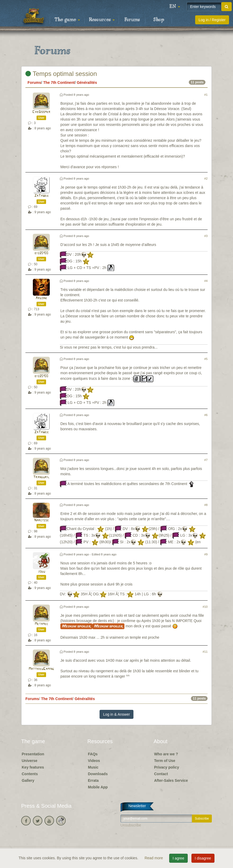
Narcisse (41, 520)
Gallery (28, 780)
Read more (154, 858)
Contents (30, 774)
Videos (94, 761)
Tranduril (41, 477)
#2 (206, 179)
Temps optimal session (61, 74)
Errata (93, 780)
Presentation (33, 754)
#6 (206, 415)
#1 (206, 95)
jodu (41, 572)
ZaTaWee (41, 196)
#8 (206, 505)
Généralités (87, 83)
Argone (41, 298)
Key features (33, 767)
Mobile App (98, 787)
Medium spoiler (76, 626)
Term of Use (165, 761)
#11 (205, 652)
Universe (30, 761)
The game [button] (67, 20)
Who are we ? (166, 754)
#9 (206, 554)
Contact (161, 774)
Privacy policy (167, 767)
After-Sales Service (171, 780)
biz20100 (41, 253)
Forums (132, 20)
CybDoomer (41, 112)
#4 (206, 281)
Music (93, 767)
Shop (159, 20)
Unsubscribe (131, 825)
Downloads (98, 774)
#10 (205, 607)
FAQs (93, 754)
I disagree (203, 858)
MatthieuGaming (41, 669)
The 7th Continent (59, 83)
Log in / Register (212, 20)
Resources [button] (102, 20)
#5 (206, 359)
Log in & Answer (116, 714)
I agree (178, 858)
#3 (206, 236)
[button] (175, 7)
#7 (206, 460)
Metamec (41, 624)
